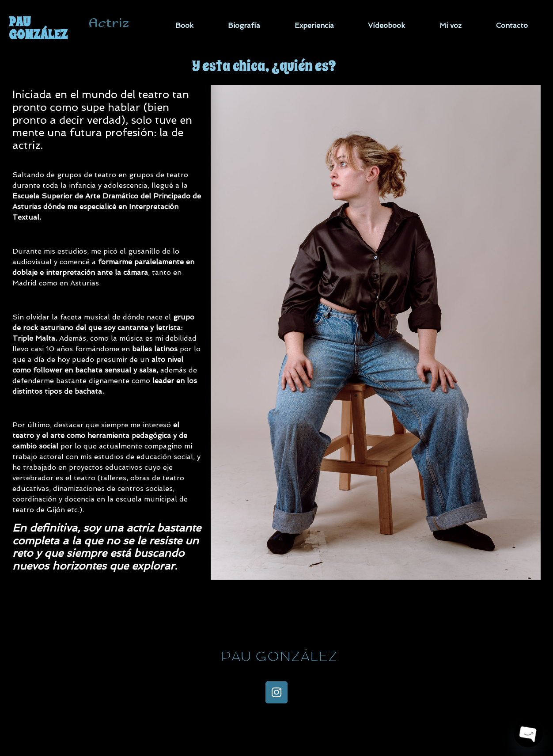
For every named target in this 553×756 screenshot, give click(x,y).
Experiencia (314, 25)
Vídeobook (386, 25)
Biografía (244, 25)
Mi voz (451, 25)
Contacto (512, 25)
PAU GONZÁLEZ (38, 28)
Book (184, 25)
